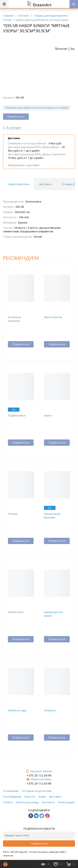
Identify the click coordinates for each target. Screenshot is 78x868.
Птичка (13, 514)
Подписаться (39, 843)
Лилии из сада (17, 710)
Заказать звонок (39, 771)
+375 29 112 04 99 (39, 775)
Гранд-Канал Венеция (52, 516)
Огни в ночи (16, 612)
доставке (33, 165)
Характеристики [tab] (19, 184)
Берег (48, 415)
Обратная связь (39, 779)
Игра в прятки (53, 317)
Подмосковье (17, 415)
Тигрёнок (50, 710)
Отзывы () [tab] (69, 184)
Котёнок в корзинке (14, 319)
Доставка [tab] (45, 184)
